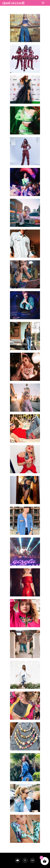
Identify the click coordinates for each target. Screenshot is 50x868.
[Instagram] (25, 860)
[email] (33, 860)
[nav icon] (43, 3)
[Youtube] (18, 860)
